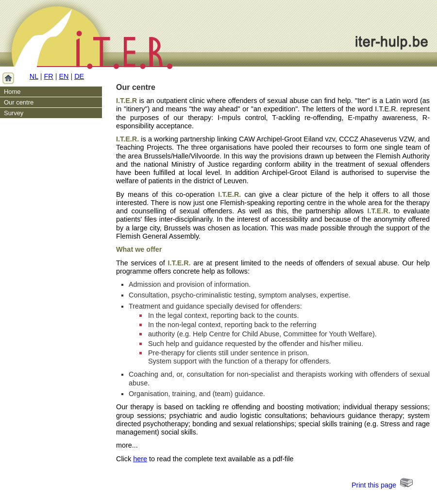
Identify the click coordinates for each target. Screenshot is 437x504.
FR (48, 76)
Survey (14, 113)
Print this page (374, 485)
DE (79, 76)
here (140, 459)
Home (12, 92)
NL (34, 76)
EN (64, 76)
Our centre (19, 102)
